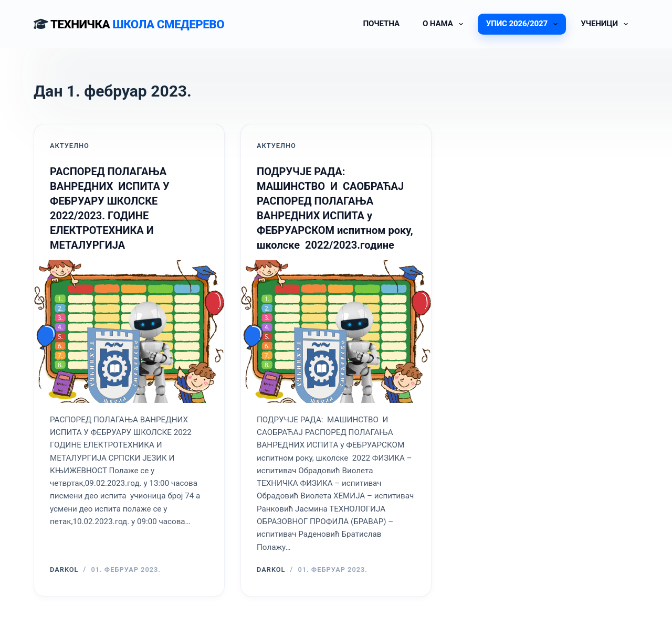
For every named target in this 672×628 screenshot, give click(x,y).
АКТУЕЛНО (70, 146)
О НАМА (445, 24)
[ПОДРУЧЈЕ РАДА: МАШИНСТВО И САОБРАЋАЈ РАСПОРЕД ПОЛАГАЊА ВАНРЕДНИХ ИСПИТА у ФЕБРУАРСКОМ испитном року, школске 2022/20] (336, 332)
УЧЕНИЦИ (606, 24)
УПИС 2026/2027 (524, 24)
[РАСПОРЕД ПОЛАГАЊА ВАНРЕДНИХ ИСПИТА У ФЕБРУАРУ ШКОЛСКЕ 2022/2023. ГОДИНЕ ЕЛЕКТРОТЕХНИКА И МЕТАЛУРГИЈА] (129, 332)
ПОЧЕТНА (381, 24)
